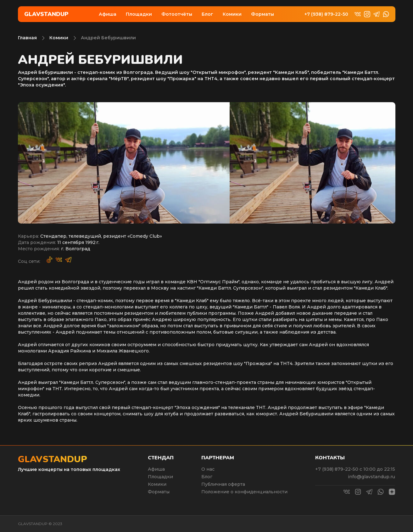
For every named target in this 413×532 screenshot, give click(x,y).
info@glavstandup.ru (371, 477)
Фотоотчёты (177, 14)
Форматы (262, 14)
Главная (27, 38)
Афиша (108, 14)
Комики (232, 14)
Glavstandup (46, 14)
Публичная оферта (223, 484)
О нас (208, 469)
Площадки (139, 14)
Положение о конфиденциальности (244, 492)
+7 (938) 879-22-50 (326, 14)
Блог (207, 14)
